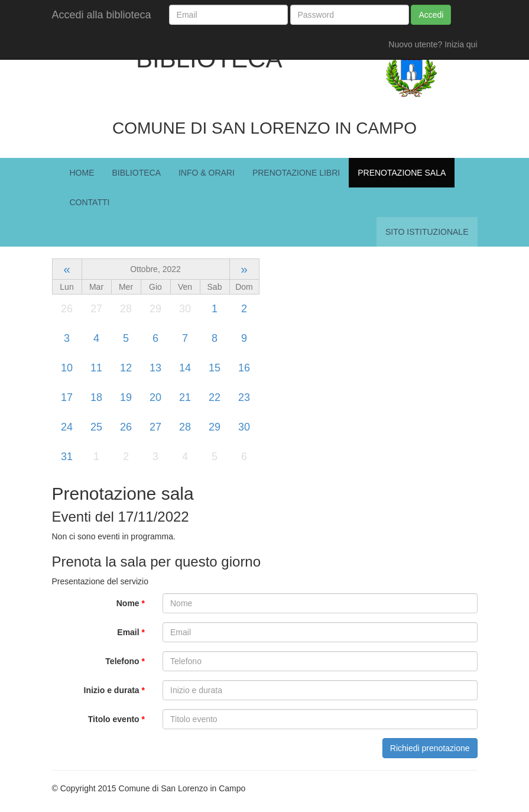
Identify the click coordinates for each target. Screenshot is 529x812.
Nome (131, 603)
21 (185, 397)
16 (244, 368)
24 (67, 427)
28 (185, 427)
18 (96, 397)
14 (185, 368)
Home (82, 173)
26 (126, 427)
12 (126, 368)
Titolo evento (116, 719)
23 (244, 397)
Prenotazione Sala (402, 173)
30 (244, 427)
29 (215, 427)
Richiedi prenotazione (430, 748)
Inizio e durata (114, 690)
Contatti (90, 202)
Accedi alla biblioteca (102, 15)
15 (215, 368)
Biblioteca (137, 173)
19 (126, 397)
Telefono (125, 661)
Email (131, 632)
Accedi (431, 15)
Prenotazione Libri (296, 173)
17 (67, 397)
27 (155, 427)
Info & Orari (207, 173)
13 (155, 368)
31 (67, 457)
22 (215, 397)
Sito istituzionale (427, 232)
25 (96, 427)
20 (155, 397)
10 (67, 368)
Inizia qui (461, 44)
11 (96, 368)
